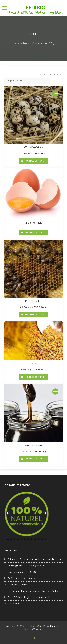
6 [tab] (25, 539)
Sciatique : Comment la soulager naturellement (34, 559)
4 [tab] (18, 539)
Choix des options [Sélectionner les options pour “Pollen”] (34, 377)
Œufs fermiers (34, 223)
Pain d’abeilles (34, 301)
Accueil (16, 43)
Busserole (13, 604)
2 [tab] (11, 539)
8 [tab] (32, 539)
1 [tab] (8, 539)
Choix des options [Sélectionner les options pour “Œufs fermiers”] (34, 233)
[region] (27, 514)
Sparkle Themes (33, 629)
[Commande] (27, 81)
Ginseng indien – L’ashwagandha (26, 566)
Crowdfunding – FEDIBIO (22, 572)
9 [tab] (35, 539)
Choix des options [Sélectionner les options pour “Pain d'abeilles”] (34, 315)
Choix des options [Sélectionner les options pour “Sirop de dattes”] (34, 459)
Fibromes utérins (17, 585)
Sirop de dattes (34, 445)
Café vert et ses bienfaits (21, 578)
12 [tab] (45, 539)
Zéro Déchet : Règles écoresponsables (30, 597)
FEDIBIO (36, 7)
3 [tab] (15, 539)
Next (45, 513)
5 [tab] (21, 539)
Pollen (34, 364)
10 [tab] (38, 539)
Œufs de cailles (33, 147)
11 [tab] (42, 539)
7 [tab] (28, 539)
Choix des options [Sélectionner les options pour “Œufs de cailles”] (34, 161)
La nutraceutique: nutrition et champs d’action (34, 591)
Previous (8, 513)
